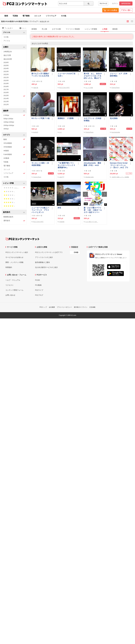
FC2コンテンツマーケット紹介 (17, 252)
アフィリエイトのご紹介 (44, 257)
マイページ (103, 4)
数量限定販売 (8, 217)
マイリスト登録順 (73, 29)
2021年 (6, 77)
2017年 (6, 89)
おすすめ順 (56, 29)
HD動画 (6, 158)
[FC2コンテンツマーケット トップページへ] (22, 239)
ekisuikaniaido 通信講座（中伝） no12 (92, 164)
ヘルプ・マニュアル (13, 280)
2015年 (14, 96)
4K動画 (6, 151)
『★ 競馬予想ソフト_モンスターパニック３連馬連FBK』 (66, 165)
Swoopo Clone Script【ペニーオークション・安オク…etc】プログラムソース (119, 165)
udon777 (62, 177)
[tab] (83, 29)
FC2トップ (43, 307)
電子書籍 (26, 16)
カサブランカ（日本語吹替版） (92, 119)
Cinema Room (115, 88)
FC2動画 (38, 285)
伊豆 (59, 208)
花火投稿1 (114, 118)
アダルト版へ (126, 10)
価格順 (115, 29)
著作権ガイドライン (81, 307)
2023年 (6, 71)
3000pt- (6, 129)
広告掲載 (92, 307)
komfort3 (36, 132)
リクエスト (10, 285)
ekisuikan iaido (89, 177)
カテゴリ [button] (14, 135)
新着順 (34, 29)
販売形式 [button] (14, 212)
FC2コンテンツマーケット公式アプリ (49, 252)
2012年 (6, 104)
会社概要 (52, 307)
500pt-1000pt (8, 119)
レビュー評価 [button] (14, 183)
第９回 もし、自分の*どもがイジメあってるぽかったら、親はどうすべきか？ (93, 76)
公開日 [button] (14, 47)
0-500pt (14, 115)
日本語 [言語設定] (76, 252)
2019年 (6, 83)
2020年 (6, 80)
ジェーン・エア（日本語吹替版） (119, 75)
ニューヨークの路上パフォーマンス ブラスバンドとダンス (40, 210)
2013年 (6, 101)
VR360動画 (14, 147)
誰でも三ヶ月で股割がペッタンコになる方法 (40, 75)
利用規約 (9, 267)
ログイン (115, 4)
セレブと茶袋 (89, 88)
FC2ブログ (39, 295)
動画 (6, 16)
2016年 (6, 92)
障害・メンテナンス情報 (14, 262)
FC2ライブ (39, 290)
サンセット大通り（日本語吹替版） (40, 164)
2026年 (6, 62)
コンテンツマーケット (31, 4)
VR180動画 (8, 143)
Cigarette (62, 222)
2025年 (6, 65)
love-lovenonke (116, 132)
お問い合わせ (10, 295)
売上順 (44, 29)
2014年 (6, 98)
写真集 (15, 16)
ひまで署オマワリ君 (92, 222)
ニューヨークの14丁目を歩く (66, 75)
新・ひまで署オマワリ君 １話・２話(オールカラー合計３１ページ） (93, 210)
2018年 (6, 86)
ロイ (60, 132)
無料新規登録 (126, 4)
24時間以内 (8, 52)
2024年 (6, 68)
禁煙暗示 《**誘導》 (66, 118)
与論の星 (36, 88)
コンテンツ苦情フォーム (14, 290)
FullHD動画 (14, 155)
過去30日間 (8, 59)
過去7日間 (7, 55)
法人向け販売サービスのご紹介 (46, 267)
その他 (63, 16)
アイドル (7, 41)
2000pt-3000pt (9, 125)
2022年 (6, 74)
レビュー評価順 (91, 29)
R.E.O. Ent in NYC (64, 88)
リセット (23, 28)
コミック (38, 16)
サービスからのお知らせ (14, 257)
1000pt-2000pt (9, 122)
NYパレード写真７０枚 (41, 118)
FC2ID (37, 280)
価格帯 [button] (14, 111)
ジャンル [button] (14, 32)
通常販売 (14, 221)
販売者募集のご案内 (42, 262)
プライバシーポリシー (64, 307)
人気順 (105, 29)
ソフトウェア (51, 16)
